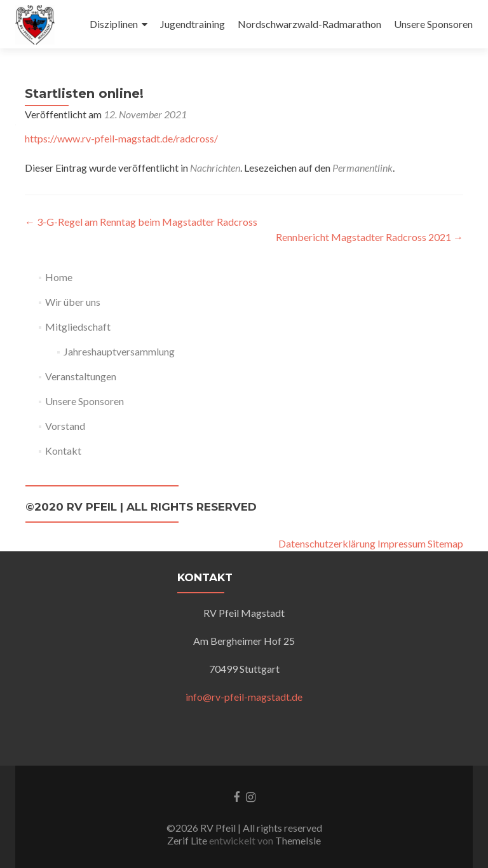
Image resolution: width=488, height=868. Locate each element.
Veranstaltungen (81, 376)
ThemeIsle (298, 840)
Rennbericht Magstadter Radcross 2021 (369, 237)
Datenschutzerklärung (327, 543)
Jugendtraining (193, 24)
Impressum (402, 543)
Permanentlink (363, 168)
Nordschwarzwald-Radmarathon (309, 24)
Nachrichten (215, 168)
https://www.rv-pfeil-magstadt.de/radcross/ (121, 138)
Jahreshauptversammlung (119, 351)
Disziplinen (114, 24)
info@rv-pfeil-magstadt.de (244, 697)
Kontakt (63, 451)
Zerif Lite (188, 840)
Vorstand (65, 426)
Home (59, 277)
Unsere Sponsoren (433, 24)
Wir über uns (73, 302)
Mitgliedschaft (78, 327)
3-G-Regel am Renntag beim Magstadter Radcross (141, 222)
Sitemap (445, 543)
